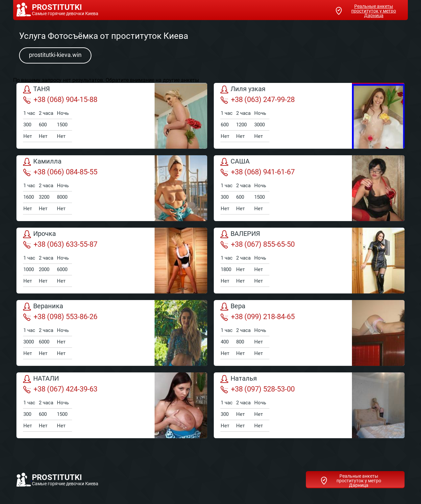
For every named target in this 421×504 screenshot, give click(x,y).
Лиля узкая (243, 89)
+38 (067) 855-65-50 (258, 244)
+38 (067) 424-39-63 (60, 389)
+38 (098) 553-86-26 (60, 317)
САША (235, 162)
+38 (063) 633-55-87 (60, 244)
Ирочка (39, 234)
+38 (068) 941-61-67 (258, 172)
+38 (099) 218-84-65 (258, 317)
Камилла (42, 162)
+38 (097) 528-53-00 (258, 389)
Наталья (239, 379)
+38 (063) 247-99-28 (258, 100)
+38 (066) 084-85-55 (60, 172)
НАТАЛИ (41, 379)
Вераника (43, 307)
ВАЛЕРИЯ (240, 234)
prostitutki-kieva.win (55, 55)
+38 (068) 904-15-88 (60, 100)
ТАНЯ (37, 89)
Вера (233, 307)
